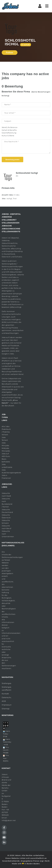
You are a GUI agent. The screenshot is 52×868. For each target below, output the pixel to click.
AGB (4, 701)
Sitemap (6, 709)
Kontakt (5, 694)
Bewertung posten (12, 160)
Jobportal (15, 238)
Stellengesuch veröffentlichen (7, 689)
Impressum (7, 705)
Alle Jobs (6, 426)
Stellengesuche (7, 683)
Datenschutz (7, 697)
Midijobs (5, 448)
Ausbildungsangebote (11, 473)
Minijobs (5, 445)
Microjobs (6, 451)
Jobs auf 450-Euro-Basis (6, 456)
